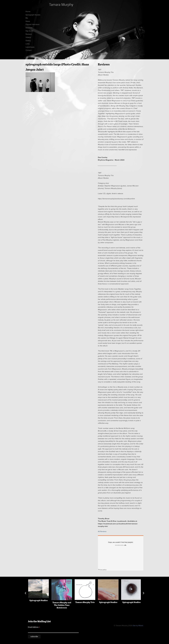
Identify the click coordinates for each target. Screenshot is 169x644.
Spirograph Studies (33, 15)
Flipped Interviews (33, 24)
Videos (28, 37)
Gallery (28, 41)
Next (144, 593)
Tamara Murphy (61, 4)
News (28, 21)
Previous (25, 593)
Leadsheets (30, 47)
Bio (27, 18)
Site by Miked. (138, 626)
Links (28, 44)
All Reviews (102, 531)
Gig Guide (29, 31)
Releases (29, 28)
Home (28, 12)
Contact (29, 50)
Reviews (29, 34)
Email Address (34, 627)
